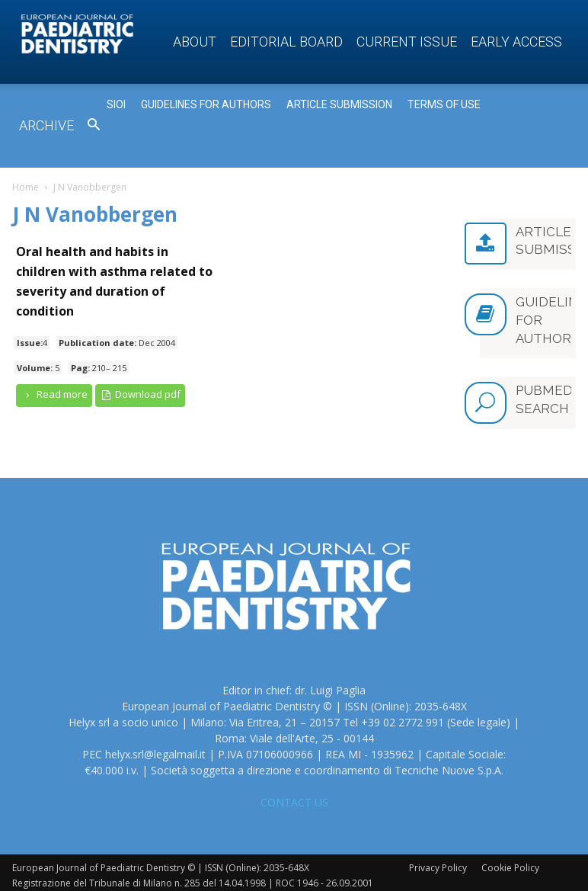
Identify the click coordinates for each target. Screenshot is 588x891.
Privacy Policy (438, 862)
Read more (54, 394)
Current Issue (407, 42)
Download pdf (141, 394)
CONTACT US (294, 796)
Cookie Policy (510, 862)
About (195, 42)
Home (26, 187)
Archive (46, 125)
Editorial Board (286, 42)
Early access (516, 42)
